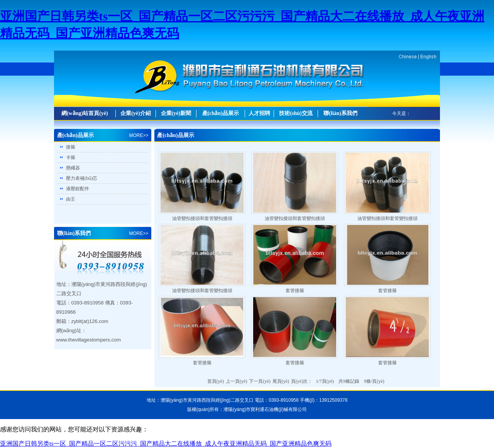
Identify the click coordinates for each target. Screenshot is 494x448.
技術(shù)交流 (296, 113)
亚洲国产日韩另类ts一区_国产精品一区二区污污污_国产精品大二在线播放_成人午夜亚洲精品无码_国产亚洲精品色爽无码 (166, 444)
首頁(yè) (216, 381)
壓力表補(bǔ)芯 (82, 178)
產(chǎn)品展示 (221, 113)
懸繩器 (73, 168)
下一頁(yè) (260, 381)
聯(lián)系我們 (340, 113)
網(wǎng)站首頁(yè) (85, 113)
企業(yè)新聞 (176, 113)
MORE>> (139, 135)
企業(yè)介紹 (136, 113)
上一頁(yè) (236, 381)
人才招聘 (259, 113)
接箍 (71, 147)
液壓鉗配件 (78, 189)
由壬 (71, 199)
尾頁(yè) (281, 381)
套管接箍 (295, 291)
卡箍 (71, 157)
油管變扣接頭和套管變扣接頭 (202, 218)
